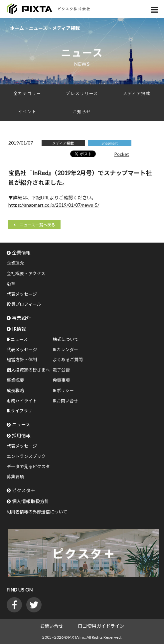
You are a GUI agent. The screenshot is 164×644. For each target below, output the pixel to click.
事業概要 (15, 380)
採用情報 (21, 435)
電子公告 (61, 370)
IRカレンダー (65, 350)
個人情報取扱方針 (31, 501)
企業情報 (21, 253)
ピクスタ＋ (24, 490)
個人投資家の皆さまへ (28, 370)
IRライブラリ (19, 411)
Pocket (122, 154)
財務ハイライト (22, 401)
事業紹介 (21, 318)
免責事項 (61, 380)
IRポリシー (63, 390)
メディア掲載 (137, 94)
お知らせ (82, 112)
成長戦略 (15, 390)
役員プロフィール (24, 304)
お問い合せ (52, 626)
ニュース (21, 425)
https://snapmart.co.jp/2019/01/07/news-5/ (54, 205)
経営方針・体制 (22, 360)
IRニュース (17, 339)
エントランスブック (26, 456)
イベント (27, 112)
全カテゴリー (27, 94)
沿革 (11, 284)
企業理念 (15, 263)
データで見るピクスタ (28, 467)
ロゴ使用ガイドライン (101, 626)
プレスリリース (82, 94)
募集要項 (15, 477)
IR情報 (19, 329)
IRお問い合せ (65, 401)
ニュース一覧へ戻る (37, 225)
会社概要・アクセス (26, 273)
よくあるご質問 (68, 360)
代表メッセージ (22, 294)
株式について (66, 339)
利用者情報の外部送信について (37, 512)
